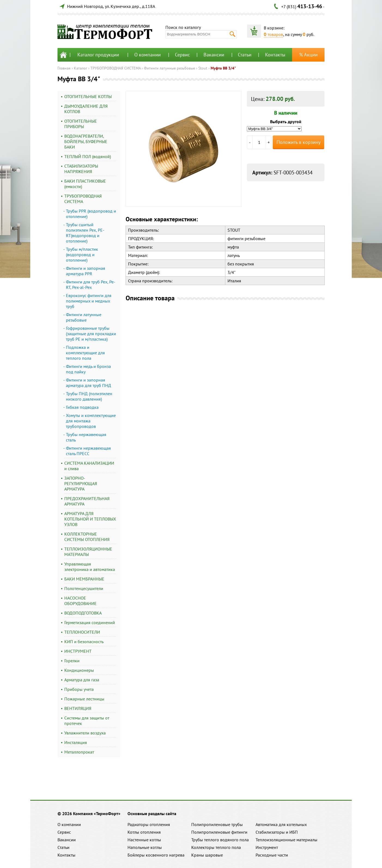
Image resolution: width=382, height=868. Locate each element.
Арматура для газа (82, 680)
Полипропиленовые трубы (217, 824)
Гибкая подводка (82, 407)
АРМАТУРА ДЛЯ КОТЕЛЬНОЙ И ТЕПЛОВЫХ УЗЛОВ (90, 519)
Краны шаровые (207, 855)
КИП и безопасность (84, 642)
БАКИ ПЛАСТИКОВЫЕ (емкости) (85, 184)
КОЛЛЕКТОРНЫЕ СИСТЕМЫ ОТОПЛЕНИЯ (87, 537)
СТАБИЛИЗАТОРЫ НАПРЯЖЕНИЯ (81, 169)
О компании (148, 55)
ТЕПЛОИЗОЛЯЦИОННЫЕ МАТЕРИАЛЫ (88, 552)
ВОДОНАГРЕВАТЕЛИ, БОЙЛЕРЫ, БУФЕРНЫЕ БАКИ (86, 141)
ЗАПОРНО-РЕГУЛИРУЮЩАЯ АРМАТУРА (81, 483)
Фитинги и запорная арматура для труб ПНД (89, 383)
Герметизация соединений (90, 622)
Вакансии (214, 55)
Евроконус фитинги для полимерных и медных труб (89, 301)
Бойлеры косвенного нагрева (156, 855)
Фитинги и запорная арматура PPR (86, 271)
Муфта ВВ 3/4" (223, 68)
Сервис (182, 55)
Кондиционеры (79, 670)
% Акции (308, 55)
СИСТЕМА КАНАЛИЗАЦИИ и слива (89, 466)
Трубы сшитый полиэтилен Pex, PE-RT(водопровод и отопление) (85, 233)
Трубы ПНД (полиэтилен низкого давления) (89, 396)
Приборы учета (79, 689)
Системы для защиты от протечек (87, 721)
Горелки (72, 661)
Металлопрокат (79, 752)
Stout (203, 68)
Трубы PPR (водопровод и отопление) (91, 214)
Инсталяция (76, 742)
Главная (64, 68)
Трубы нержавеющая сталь (86, 437)
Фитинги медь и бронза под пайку (88, 369)
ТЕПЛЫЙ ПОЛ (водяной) (88, 156)
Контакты (275, 55)
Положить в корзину (298, 142)
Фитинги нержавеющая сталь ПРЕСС (88, 451)
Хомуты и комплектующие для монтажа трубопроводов (91, 421)
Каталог (81, 68)
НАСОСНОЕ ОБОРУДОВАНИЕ (81, 601)
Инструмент (267, 847)
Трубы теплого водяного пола (220, 840)
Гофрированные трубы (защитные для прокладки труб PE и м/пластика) (91, 334)
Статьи (245, 55)
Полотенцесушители (84, 588)
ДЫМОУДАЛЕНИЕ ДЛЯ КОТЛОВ (86, 109)
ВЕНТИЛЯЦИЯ (78, 708)
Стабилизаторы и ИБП (277, 832)
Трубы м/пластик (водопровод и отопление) (82, 255)
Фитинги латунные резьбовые (169, 68)
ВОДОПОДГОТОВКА (83, 613)
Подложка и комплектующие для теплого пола (85, 353)
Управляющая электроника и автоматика (90, 567)
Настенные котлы (144, 840)
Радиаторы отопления (149, 824)
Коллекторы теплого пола (216, 847)
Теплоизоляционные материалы (286, 840)
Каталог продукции (98, 55)
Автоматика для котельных (281, 824)
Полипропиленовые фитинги (219, 832)
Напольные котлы (145, 847)
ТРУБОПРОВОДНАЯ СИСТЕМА (116, 68)
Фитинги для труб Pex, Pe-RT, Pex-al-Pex (91, 285)
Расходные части (272, 855)
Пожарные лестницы (84, 699)
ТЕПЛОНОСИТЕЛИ (82, 632)
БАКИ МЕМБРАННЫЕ (84, 579)
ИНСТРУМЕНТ (78, 651)
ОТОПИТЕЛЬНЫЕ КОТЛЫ (88, 96)
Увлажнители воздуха (85, 733)
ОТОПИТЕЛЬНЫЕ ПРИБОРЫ (81, 124)
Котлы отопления (144, 832)
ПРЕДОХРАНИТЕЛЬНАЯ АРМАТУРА (87, 501)
